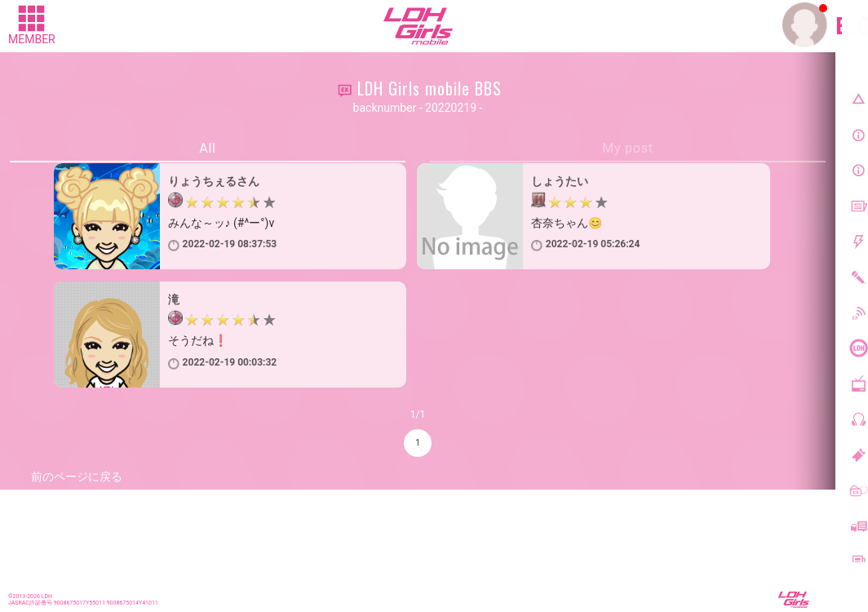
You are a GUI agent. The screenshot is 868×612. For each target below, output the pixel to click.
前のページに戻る (77, 477)
